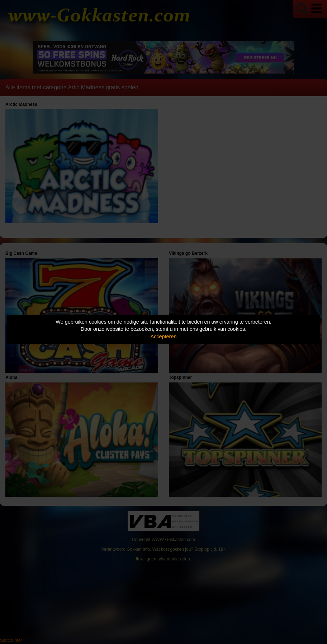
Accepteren (164, 337)
